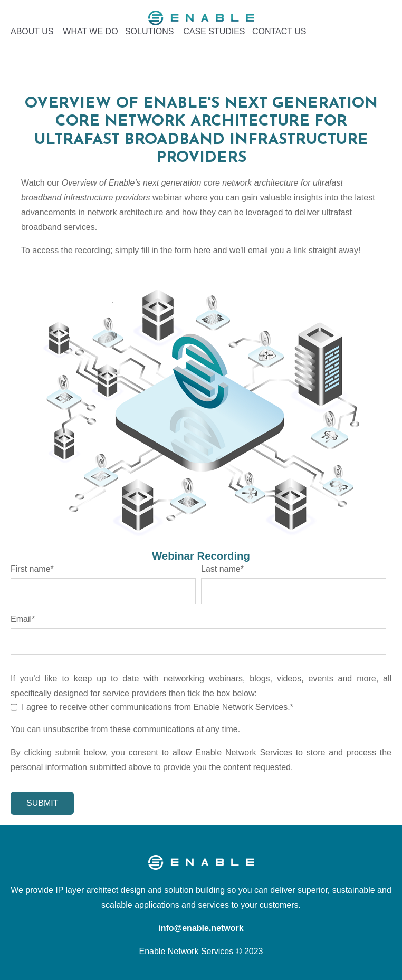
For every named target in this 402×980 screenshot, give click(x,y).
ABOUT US (32, 31)
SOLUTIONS (149, 31)
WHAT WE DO (90, 31)
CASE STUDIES (214, 31)
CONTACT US (279, 31)
